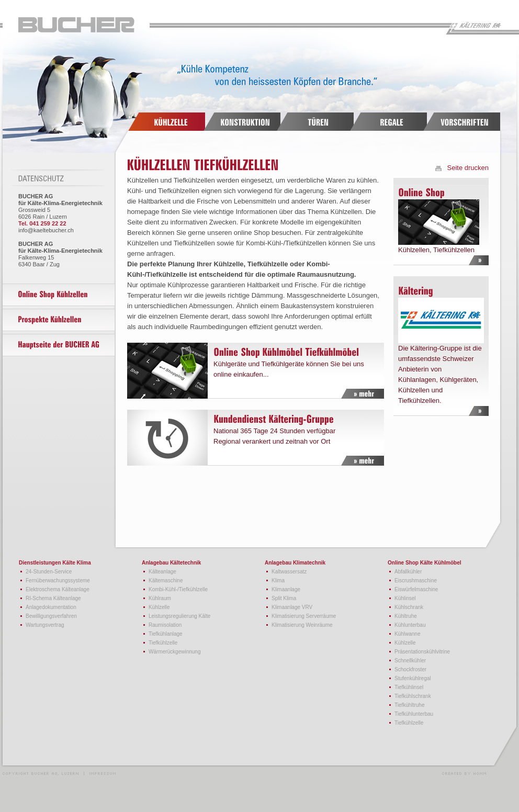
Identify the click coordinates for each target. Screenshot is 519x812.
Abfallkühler (408, 572)
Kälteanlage (162, 572)
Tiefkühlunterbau (414, 714)
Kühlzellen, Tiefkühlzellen (438, 218)
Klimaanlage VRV (292, 607)
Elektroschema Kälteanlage (58, 589)
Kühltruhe (406, 616)
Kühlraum (160, 598)
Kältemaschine (166, 580)
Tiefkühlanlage (166, 634)
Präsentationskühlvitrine (422, 652)
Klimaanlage (286, 589)
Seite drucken (468, 168)
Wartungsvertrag (45, 625)
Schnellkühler (410, 661)
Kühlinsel (405, 598)
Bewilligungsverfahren (51, 616)
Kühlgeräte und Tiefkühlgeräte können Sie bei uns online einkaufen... (250, 371)
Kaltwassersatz (289, 572)
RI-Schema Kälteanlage (53, 598)
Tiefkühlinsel (409, 687)
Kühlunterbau (410, 625)
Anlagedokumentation (51, 607)
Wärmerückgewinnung (175, 652)
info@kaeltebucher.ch (46, 230)
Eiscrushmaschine (416, 580)
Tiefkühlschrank (413, 696)
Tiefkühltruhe (409, 705)
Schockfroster (410, 669)
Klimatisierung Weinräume (302, 625)
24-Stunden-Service (49, 572)
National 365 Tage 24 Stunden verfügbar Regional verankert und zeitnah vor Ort (250, 438)
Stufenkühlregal (413, 678)
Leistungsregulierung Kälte (179, 616)
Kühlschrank (409, 607)
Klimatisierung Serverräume (304, 616)
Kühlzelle (159, 607)
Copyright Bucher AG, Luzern (59, 773)
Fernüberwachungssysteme (58, 580)
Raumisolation (165, 625)
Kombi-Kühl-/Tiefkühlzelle (178, 589)
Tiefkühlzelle (163, 643)
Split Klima (284, 598)
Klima (278, 580)
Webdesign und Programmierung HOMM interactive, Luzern (464, 773)
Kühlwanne (407, 634)
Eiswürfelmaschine (416, 589)
